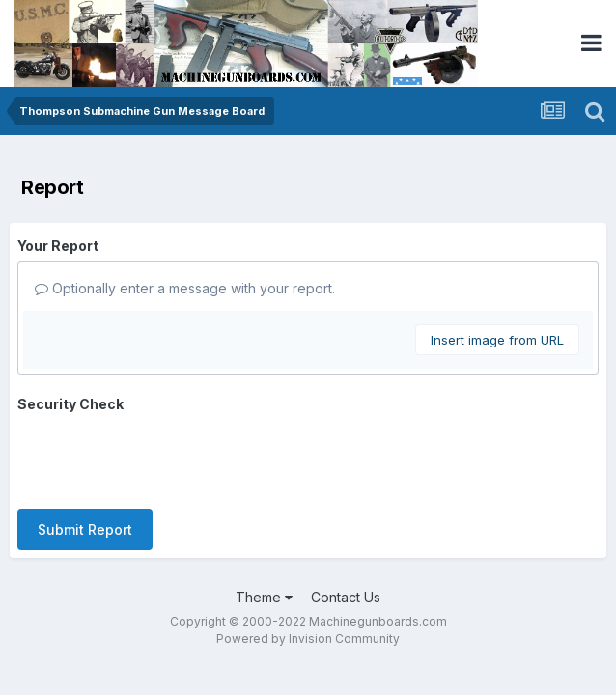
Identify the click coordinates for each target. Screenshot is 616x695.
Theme (264, 522)
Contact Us (346, 522)
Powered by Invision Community (308, 563)
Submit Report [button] (85, 454)
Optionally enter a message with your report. (185, 288)
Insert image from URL (497, 340)
